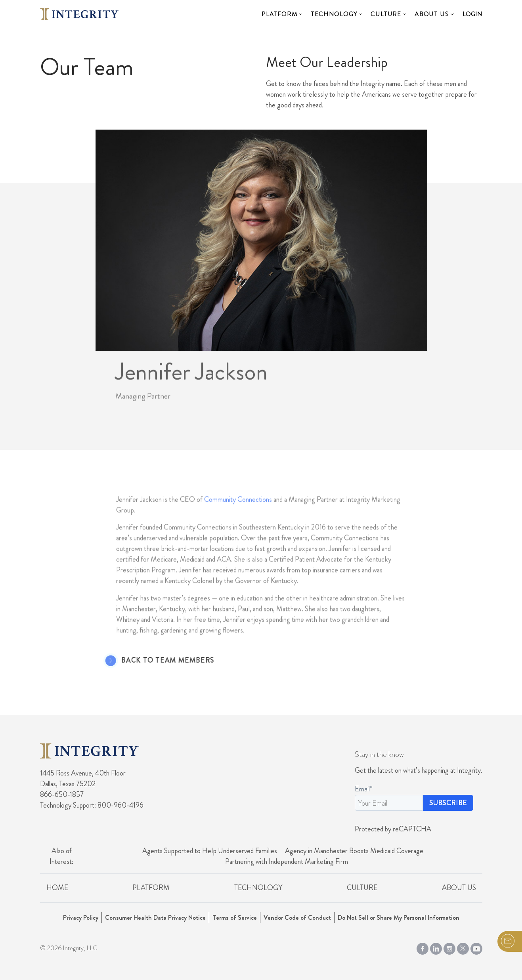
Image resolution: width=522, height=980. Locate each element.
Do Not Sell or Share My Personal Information (399, 918)
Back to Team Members (155, 661)
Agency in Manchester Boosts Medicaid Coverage (354, 851)
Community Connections (238, 512)
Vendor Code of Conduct (297, 918)
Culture (386, 14)
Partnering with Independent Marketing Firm (287, 862)
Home (57, 888)
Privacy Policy (81, 918)
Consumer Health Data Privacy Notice (155, 918)
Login (472, 14)
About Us (432, 14)
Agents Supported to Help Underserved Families (210, 851)
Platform (279, 14)
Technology (334, 14)
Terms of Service (235, 918)
